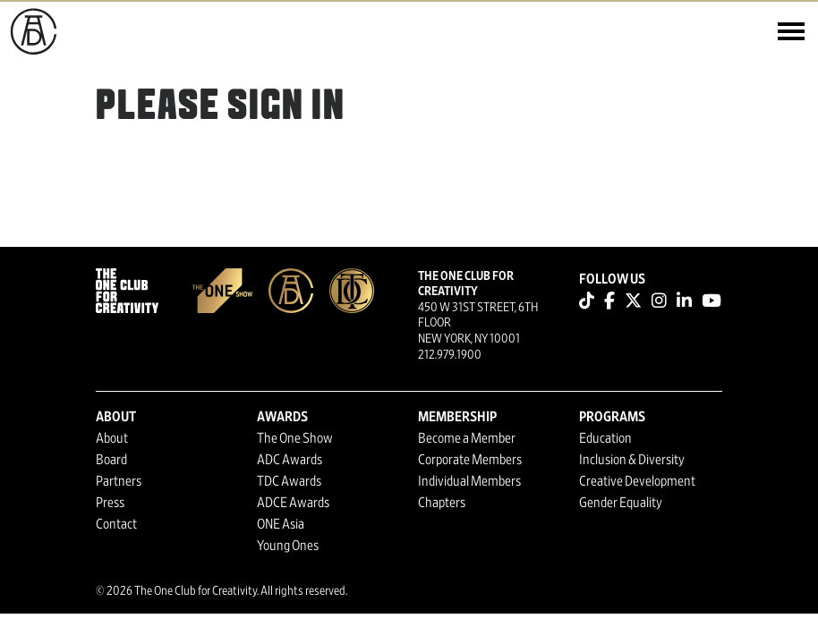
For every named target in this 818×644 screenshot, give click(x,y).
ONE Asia (281, 524)
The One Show (295, 438)
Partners (119, 481)
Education (605, 438)
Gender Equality (621, 503)
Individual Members (469, 481)
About (112, 438)
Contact (116, 524)
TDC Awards (289, 481)
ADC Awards (290, 460)
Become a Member (467, 438)
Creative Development (637, 481)
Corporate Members (470, 460)
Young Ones (288, 546)
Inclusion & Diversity (632, 460)
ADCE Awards (293, 503)
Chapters (442, 503)
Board (111, 460)
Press (110, 503)
